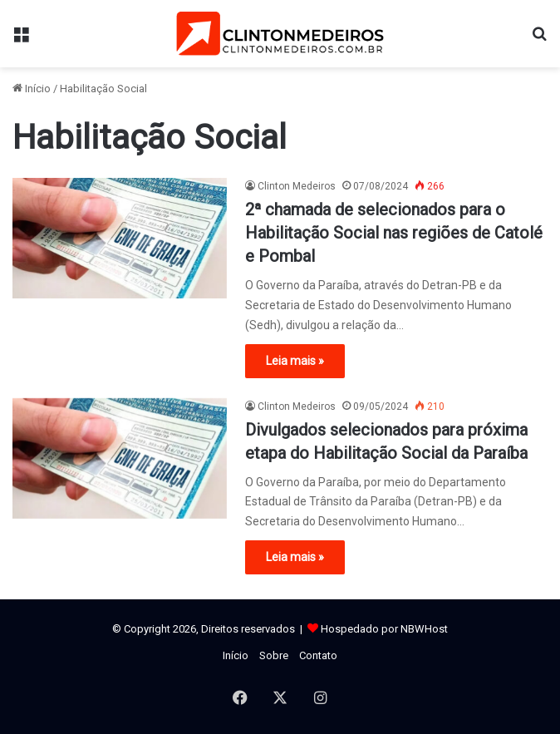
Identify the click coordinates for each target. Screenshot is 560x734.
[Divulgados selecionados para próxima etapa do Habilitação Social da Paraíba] (120, 458)
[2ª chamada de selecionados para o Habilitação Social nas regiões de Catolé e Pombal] (120, 238)
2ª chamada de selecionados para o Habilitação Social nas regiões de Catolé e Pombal (394, 233)
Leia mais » (295, 361)
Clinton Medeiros (297, 186)
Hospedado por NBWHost (384, 629)
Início (32, 89)
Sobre (274, 655)
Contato (318, 655)
